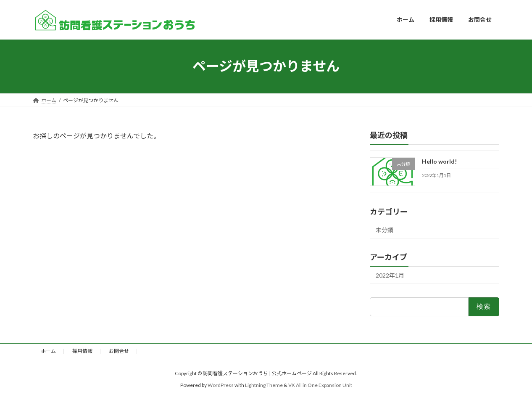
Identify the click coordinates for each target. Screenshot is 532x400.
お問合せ (119, 351)
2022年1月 (390, 275)
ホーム (48, 351)
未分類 (385, 230)
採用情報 (82, 351)
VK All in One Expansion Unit (320, 385)
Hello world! (439, 161)
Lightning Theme (264, 385)
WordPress (221, 385)
